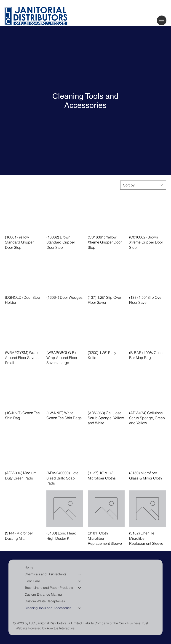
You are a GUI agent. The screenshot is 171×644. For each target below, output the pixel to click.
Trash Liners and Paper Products (49, 588)
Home (29, 567)
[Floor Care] (80, 581)
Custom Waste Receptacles (45, 601)
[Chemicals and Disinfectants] (80, 574)
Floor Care (32, 581)
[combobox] (143, 185)
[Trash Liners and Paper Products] (80, 588)
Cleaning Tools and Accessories (48, 608)
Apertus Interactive (61, 628)
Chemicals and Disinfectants (45, 574)
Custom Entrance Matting (43, 594)
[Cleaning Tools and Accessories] (80, 608)
